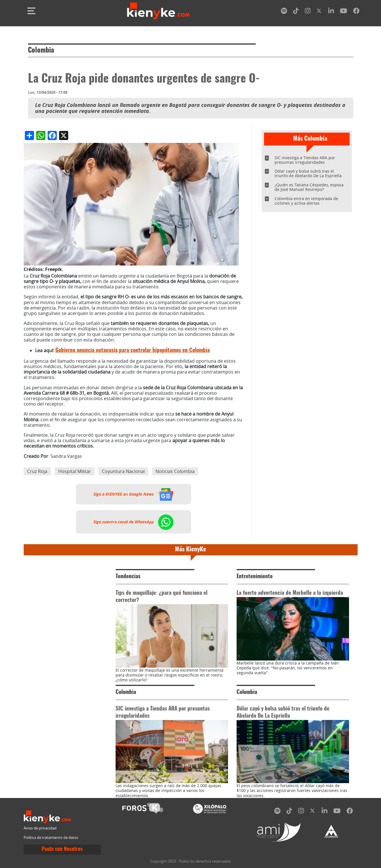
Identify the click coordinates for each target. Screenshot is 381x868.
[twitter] (319, 12)
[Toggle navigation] (31, 11)
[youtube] (343, 12)
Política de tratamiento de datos (51, 838)
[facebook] (356, 12)
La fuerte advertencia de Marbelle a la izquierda (290, 593)
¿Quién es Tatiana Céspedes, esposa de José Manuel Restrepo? (309, 187)
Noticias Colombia (175, 471)
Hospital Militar (75, 471)
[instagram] (308, 12)
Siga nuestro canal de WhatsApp (133, 522)
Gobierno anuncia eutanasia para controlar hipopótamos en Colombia (133, 351)
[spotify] (284, 12)
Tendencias (128, 577)
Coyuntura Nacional (123, 471)
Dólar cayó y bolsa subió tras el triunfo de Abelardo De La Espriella (308, 173)
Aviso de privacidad (40, 828)
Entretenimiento (255, 577)
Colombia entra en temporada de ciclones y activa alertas (306, 201)
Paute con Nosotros (62, 849)
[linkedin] (331, 12)
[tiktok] (296, 12)
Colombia (41, 51)
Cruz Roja (37, 471)
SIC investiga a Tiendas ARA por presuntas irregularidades (305, 160)
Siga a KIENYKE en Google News (133, 494)
